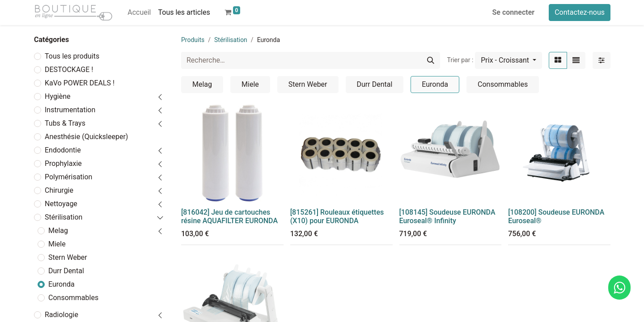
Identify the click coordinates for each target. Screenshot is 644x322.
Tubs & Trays (65, 123)
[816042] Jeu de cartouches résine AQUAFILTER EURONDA (229, 216)
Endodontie (63, 150)
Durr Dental (66, 271)
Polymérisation (68, 177)
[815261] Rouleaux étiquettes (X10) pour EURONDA (337, 216)
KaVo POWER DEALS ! (80, 83)
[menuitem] (139, 13)
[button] (508, 60)
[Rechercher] (431, 60)
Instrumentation (70, 110)
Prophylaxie (63, 163)
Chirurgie (59, 190)
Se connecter (514, 12)
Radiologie (61, 315)
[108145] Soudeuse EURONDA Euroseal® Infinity (447, 216)
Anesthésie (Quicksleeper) (86, 137)
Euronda (61, 284)
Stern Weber (68, 257)
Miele (57, 244)
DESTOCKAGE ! (69, 70)
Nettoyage (61, 204)
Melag (58, 231)
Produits (193, 40)
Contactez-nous (580, 12)
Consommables (73, 298)
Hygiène (58, 96)
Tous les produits (72, 56)
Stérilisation (64, 217)
